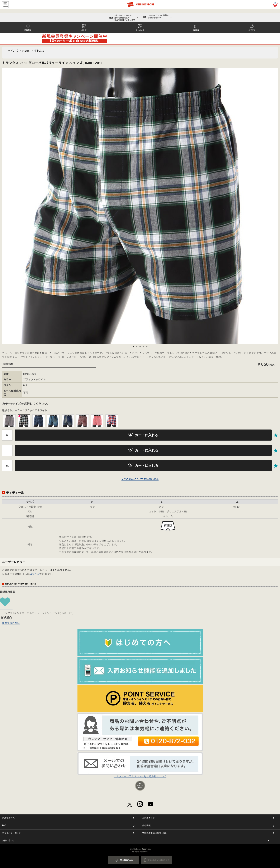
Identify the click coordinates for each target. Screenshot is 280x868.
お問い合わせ (8, 841)
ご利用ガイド (148, 818)
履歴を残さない (11, 623)
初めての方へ (8, 818)
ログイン (35, 574)
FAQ (4, 826)
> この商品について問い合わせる (140, 479)
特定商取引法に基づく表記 (155, 833)
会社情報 (146, 826)
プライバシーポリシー (13, 833)
